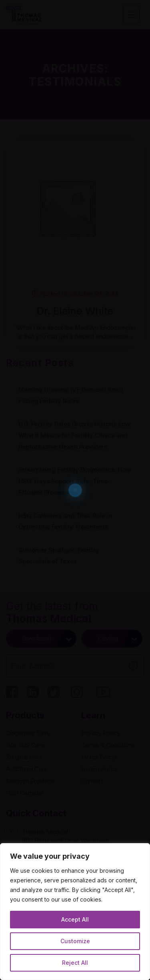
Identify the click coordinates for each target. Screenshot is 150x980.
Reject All (75, 963)
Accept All (75, 919)
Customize (75, 941)
